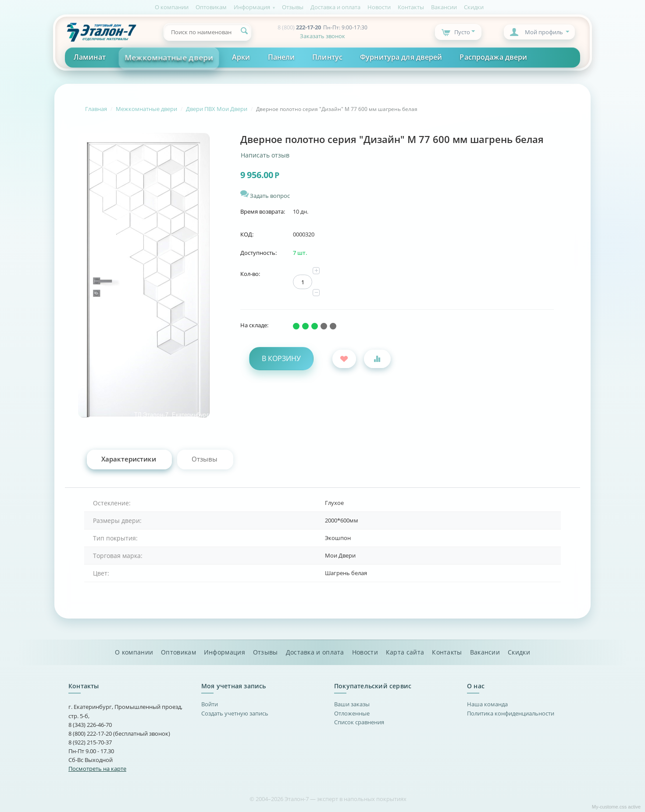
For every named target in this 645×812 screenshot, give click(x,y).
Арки (241, 57)
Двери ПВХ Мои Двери (217, 109)
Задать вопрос (265, 196)
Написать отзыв (265, 155)
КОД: (247, 234)
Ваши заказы (352, 704)
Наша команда (487, 704)
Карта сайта (405, 652)
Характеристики (129, 459)
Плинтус (327, 57)
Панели (282, 57)
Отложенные (352, 713)
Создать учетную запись (235, 713)
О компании (172, 7)
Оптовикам (211, 7)
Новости (379, 7)
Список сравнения (359, 722)
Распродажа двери (493, 57)
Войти (210, 704)
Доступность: (258, 253)
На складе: (254, 325)
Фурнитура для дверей (401, 57)
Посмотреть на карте (97, 769)
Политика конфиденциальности (511, 713)
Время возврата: (263, 211)
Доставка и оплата (335, 7)
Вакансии (444, 7)
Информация (252, 7)
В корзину (281, 358)
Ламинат (90, 57)
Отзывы (293, 7)
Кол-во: (250, 274)
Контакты (411, 7)
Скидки (474, 7)
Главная (96, 109)
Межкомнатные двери (169, 57)
